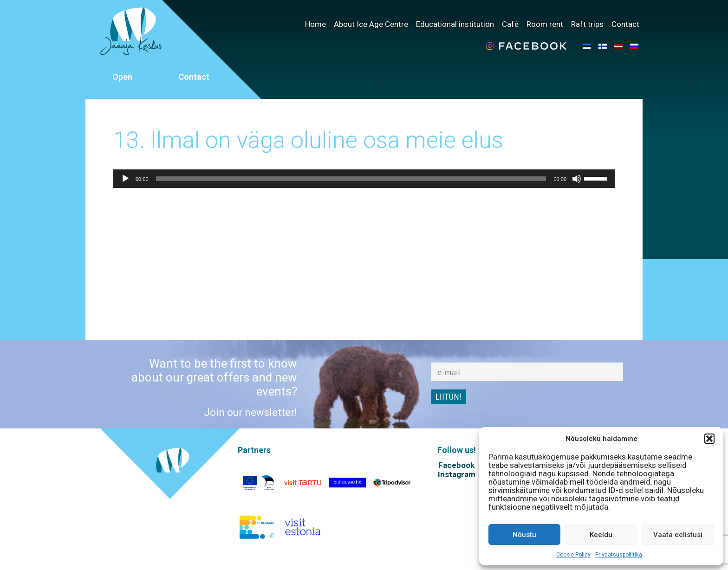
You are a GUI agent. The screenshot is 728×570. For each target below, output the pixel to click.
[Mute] (577, 179)
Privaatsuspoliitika (619, 555)
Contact (625, 24)
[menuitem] (587, 46)
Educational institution (455, 24)
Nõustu (524, 535)
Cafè (510, 24)
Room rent (545, 24)
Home (315, 24)
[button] (709, 439)
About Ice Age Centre (371, 24)
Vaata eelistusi (678, 535)
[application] (364, 179)
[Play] (125, 179)
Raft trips (587, 24)
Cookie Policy (573, 555)
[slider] (351, 179)
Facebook (456, 465)
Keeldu (601, 535)
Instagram (457, 474)
